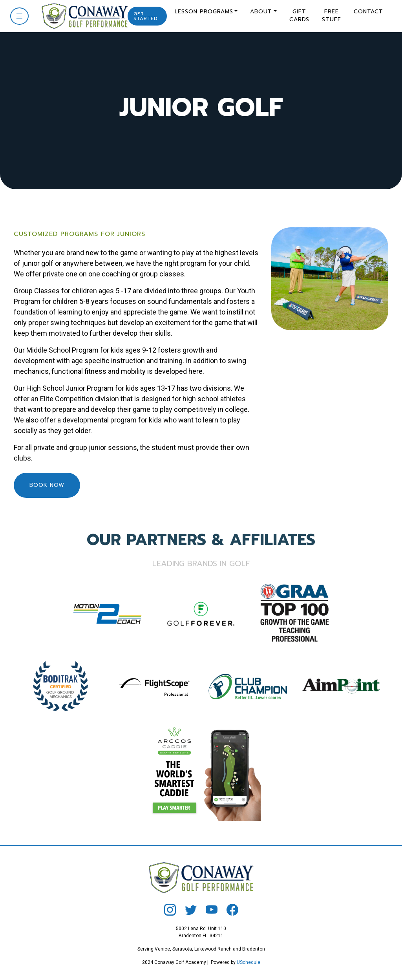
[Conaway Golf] (82, 15)
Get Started (146, 16)
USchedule (249, 962)
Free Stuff (332, 16)
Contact (368, 12)
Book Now (47, 485)
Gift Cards (299, 16)
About (261, 12)
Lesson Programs (204, 12)
